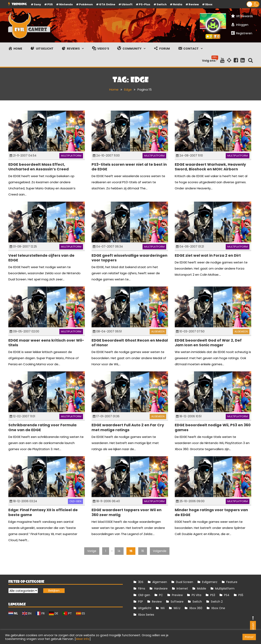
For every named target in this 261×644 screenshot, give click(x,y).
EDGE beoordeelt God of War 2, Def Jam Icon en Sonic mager (208, 343)
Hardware (161, 588)
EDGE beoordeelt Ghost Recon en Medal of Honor (130, 343)
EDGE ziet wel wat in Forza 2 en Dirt (208, 255)
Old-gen (75, 501)
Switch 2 (217, 602)
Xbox (209, 4)
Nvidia (178, 4)
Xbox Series (146, 615)
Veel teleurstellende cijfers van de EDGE (41, 258)
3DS (141, 582)
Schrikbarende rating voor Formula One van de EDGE (42, 427)
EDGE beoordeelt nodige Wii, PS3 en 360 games (213, 427)
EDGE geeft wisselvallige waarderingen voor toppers (129, 258)
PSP (140, 602)
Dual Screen (185, 582)
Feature (232, 582)
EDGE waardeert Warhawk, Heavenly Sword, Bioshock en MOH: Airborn (210, 167)
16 (143, 551)
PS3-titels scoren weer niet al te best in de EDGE (129, 167)
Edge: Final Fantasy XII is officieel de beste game (43, 512)
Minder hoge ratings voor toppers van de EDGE (211, 512)
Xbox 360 (196, 608)
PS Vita (196, 595)
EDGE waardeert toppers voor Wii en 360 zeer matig (127, 512)
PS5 (50, 4)
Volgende (160, 551)
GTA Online (107, 4)
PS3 (213, 595)
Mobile (202, 588)
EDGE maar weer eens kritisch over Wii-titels (46, 343)
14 (119, 551)
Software (177, 602)
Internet (182, 588)
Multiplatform (71, 156)
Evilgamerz (210, 582)
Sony (37, 4)
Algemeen (158, 331)
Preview (177, 595)
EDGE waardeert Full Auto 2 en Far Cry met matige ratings (128, 427)
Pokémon (86, 4)
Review (157, 602)
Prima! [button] (249, 637)
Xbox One (218, 608)
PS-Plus (145, 4)
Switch (162, 4)
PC (161, 595)
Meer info (83, 639)
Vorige (92, 551)
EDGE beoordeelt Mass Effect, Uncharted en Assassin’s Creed (39, 167)
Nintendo (66, 4)
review (194, 4)
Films (142, 588)
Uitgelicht (145, 608)
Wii (163, 608)
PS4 (227, 595)
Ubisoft (127, 4)
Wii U (177, 608)
